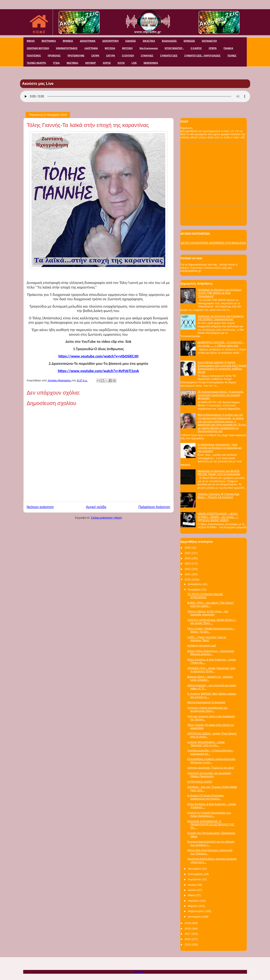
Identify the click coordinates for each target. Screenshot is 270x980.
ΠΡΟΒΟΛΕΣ (54, 56)
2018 (188, 929)
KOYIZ (121, 63)
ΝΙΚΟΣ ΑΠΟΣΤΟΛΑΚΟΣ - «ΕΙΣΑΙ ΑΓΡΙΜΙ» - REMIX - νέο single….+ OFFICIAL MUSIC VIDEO (218, 517)
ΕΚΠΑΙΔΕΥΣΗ (209, 41)
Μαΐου (192, 895)
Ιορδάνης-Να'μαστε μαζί (202, 645)
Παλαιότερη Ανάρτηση (154, 507)
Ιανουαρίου (195, 917)
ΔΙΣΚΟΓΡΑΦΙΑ (88, 41)
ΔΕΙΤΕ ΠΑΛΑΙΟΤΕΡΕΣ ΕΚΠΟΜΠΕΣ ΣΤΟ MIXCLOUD (213, 243)
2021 (188, 574)
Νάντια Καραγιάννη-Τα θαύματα (206, 702)
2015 (188, 944)
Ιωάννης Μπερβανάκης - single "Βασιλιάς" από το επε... (206, 744)
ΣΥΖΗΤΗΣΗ (128, 56)
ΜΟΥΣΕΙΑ (110, 48)
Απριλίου (194, 901)
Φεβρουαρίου (196, 911)
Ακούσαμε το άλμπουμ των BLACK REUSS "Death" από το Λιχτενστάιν (219, 473)
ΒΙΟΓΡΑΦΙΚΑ (49, 41)
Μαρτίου (193, 906)
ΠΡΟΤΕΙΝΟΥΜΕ (76, 56)
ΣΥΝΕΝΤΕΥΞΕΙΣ (169, 56)
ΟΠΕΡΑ (213, 48)
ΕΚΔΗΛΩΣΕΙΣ (169, 41)
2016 (188, 939)
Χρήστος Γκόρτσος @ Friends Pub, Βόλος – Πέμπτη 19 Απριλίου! (219, 496)
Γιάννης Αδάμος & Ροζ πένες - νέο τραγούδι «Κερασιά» (208, 613)
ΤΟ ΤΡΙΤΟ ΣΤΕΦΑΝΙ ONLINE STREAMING (205, 596)
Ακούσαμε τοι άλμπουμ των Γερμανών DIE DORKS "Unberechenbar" (221, 318)
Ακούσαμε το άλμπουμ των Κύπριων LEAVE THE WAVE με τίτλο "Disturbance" (220, 293)
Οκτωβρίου (195, 869)
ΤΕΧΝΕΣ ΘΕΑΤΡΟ (36, 63)
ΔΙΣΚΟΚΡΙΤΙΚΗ (110, 41)
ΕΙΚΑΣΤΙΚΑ (149, 41)
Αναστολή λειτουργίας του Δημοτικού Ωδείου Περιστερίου (209, 775)
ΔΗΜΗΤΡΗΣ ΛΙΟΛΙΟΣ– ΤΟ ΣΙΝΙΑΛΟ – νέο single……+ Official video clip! (221, 344)
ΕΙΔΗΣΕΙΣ (131, 41)
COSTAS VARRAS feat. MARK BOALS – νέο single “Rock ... (212, 622)
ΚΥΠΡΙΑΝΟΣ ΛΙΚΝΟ (200, 782)
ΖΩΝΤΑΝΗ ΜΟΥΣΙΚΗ (38, 48)
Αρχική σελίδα (96, 507)
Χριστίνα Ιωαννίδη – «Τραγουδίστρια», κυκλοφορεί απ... (210, 752)
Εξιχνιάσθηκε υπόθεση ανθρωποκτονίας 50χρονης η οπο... (211, 761)
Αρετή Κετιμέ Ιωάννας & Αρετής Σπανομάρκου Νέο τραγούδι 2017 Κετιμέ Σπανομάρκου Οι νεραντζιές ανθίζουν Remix (222, 367)
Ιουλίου (193, 885)
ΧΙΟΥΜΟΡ (90, 63)
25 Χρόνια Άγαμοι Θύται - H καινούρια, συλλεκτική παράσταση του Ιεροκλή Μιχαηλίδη (221, 395)
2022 (188, 569)
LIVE (134, 63)
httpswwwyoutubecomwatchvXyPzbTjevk (98, 371)
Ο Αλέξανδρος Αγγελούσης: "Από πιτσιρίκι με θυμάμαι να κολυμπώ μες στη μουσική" (220, 448)
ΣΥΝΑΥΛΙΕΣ (147, 56)
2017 (188, 934)
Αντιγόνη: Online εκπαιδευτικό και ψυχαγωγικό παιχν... (207, 709)
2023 (188, 564)
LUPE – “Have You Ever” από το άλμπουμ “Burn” (207, 639)
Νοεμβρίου (195, 590)
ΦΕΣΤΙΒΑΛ (72, 63)
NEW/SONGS (151, 63)
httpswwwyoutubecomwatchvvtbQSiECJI (98, 356)
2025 (188, 553)
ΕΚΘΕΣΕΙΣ (189, 41)
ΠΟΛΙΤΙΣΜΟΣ (34, 56)
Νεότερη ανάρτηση (40, 507)
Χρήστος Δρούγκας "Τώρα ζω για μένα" (211, 768)
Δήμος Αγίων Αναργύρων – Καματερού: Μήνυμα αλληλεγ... (211, 653)
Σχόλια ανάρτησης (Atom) (106, 518)
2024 (188, 558)
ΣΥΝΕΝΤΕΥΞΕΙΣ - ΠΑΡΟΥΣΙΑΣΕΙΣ (202, 56)
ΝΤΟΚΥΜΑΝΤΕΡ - (174, 48)
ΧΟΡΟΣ (107, 63)
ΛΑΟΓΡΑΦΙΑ (91, 48)
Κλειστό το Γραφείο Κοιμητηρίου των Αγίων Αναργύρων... (209, 814)
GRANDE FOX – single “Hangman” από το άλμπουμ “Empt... (211, 670)
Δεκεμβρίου (195, 584)
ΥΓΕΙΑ (56, 63)
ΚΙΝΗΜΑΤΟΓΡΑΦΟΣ (67, 48)
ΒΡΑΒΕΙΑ (68, 41)
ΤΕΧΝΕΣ (232, 56)
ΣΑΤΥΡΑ (110, 56)
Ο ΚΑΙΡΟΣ (196, 48)
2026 (188, 548)
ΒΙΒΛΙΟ (31, 41)
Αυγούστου (195, 879)
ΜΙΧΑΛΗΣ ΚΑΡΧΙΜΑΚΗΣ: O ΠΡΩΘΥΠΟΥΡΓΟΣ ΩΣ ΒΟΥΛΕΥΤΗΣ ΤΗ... (211, 825)
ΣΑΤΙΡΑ (95, 56)
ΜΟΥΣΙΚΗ (127, 48)
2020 (188, 579)
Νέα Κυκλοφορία (149, 48)
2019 (188, 923)
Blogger (139, 972)
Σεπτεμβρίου (196, 874)
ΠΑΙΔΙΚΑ (228, 48)
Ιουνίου (193, 890)
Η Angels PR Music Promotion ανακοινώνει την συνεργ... (205, 797)
